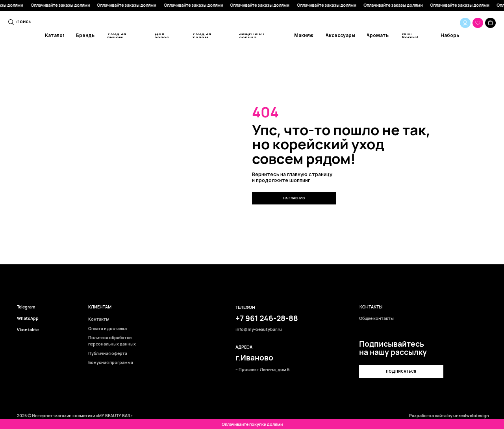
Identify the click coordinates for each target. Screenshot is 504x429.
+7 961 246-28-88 (267, 318)
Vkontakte (28, 330)
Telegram (26, 307)
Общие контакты (376, 318)
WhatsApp (28, 318)
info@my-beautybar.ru (259, 330)
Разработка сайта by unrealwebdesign (449, 416)
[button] (401, 371)
